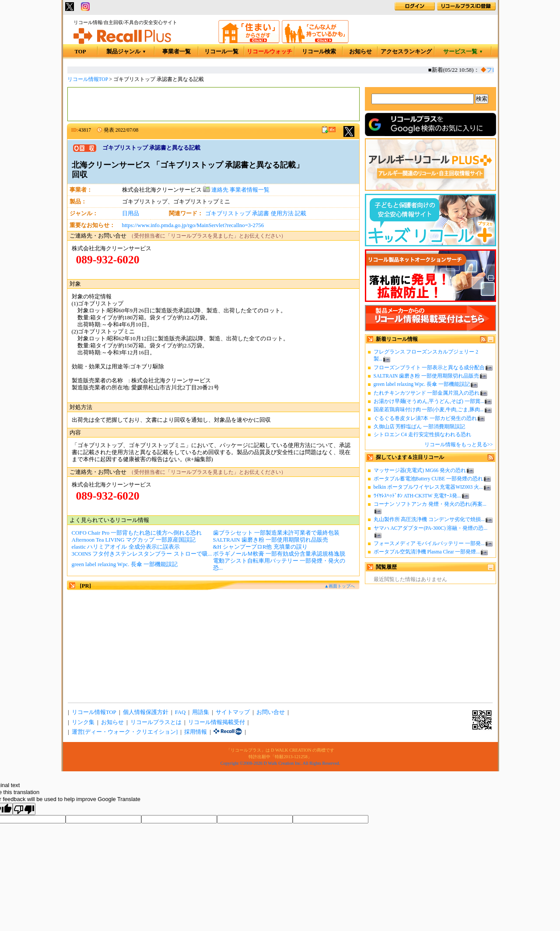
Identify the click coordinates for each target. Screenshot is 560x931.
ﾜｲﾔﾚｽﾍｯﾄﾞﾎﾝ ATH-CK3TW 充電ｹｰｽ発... (417, 496)
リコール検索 (319, 52)
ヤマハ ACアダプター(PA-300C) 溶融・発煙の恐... (431, 528)
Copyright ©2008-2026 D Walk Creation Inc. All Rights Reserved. (280, 763)
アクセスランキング (406, 52)
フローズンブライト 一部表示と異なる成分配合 (429, 367)
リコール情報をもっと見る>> (459, 444)
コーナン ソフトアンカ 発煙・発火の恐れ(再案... (430, 504)
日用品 (131, 213)
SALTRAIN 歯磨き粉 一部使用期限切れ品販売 (427, 376)
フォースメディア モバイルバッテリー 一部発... (429, 543)
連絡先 (216, 190)
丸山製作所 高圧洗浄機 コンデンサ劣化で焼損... (429, 519)
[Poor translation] (24, 809)
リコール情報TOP (88, 79)
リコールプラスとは (156, 722)
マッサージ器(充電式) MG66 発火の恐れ (420, 470)
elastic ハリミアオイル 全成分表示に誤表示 (126, 547)
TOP (80, 52)
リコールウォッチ (269, 52)
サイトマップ (233, 712)
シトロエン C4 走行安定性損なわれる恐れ (422, 434)
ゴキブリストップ (228, 213)
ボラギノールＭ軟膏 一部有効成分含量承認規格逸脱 (279, 554)
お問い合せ (271, 712)
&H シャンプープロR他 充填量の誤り (260, 547)
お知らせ (360, 52)
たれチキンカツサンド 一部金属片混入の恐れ (427, 393)
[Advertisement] (213, 104)
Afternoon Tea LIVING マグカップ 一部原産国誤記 (134, 540)
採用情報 (196, 732)
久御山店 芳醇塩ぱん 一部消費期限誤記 (420, 427)
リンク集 (83, 722)
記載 (301, 213)
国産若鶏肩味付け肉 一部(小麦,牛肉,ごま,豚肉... (429, 409)
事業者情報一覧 (250, 190)
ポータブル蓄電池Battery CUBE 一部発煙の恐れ (428, 479)
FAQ (180, 712)
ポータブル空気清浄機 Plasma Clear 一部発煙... (427, 552)
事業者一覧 (177, 52)
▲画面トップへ (339, 586)
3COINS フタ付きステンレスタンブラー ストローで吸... (142, 554)
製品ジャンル (126, 52)
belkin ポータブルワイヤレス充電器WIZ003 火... (428, 487)
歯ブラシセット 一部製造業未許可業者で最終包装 (276, 533)
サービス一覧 (463, 52)
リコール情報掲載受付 (217, 722)
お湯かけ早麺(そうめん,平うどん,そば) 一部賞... (429, 401)
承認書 (261, 213)
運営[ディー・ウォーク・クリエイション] (125, 732)
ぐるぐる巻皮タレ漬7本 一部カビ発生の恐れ (425, 418)
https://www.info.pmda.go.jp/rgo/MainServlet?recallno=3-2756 (193, 225)
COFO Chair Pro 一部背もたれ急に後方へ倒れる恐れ (137, 533)
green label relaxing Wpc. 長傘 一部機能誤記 (422, 384)
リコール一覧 (221, 52)
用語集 (201, 712)
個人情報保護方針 (146, 712)
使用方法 (282, 213)
